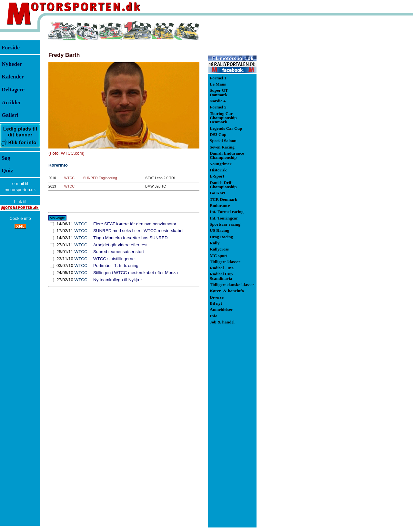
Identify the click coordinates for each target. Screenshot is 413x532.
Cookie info (20, 218)
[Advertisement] (290, 118)
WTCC (69, 178)
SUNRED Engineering (100, 178)
